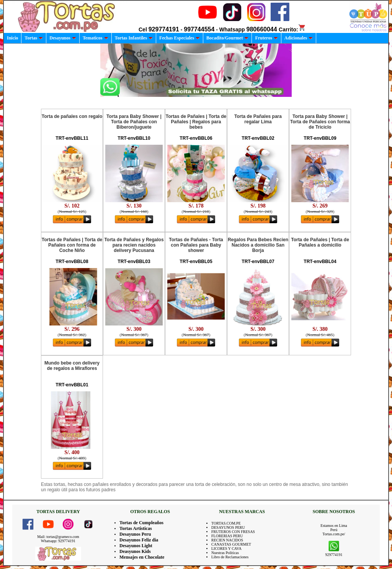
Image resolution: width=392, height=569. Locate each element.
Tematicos (96, 38)
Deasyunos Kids (135, 551)
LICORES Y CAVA (226, 549)
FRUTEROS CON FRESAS (233, 532)
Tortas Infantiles (134, 38)
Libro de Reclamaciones (230, 557)
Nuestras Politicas (225, 553)
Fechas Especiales (180, 38)
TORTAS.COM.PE (226, 523)
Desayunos (63, 38)
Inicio (12, 38)
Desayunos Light (136, 546)
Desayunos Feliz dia (139, 540)
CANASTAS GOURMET (231, 544)
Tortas (34, 38)
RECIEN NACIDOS (227, 540)
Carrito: (292, 29)
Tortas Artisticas (136, 528)
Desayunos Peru (135, 534)
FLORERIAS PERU (227, 536)
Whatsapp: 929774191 (58, 541)
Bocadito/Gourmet (227, 38)
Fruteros (266, 38)
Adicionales (299, 38)
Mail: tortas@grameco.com (58, 537)
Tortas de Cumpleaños (141, 523)
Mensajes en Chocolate (142, 557)
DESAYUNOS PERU (228, 527)
